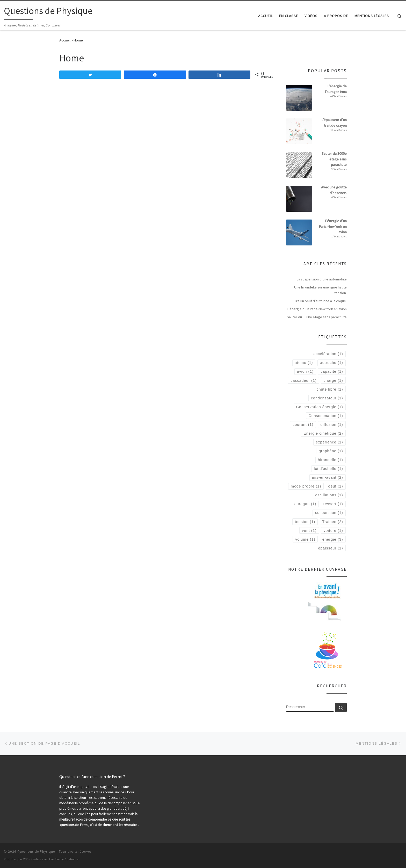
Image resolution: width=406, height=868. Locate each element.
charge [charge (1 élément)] (333, 380)
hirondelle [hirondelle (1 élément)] (330, 460)
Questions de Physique (36, 852)
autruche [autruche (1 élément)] (332, 363)
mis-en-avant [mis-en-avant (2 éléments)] (328, 477)
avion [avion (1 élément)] (305, 371)
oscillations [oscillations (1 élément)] (329, 495)
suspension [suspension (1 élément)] (329, 513)
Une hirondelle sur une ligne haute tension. (320, 290)
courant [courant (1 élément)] (303, 425)
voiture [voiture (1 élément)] (333, 531)
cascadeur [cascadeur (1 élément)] (303, 380)
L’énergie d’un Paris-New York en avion (317, 309)
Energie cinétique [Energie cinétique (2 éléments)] (323, 433)
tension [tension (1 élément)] (305, 522)
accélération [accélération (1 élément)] (328, 354)
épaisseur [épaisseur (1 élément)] (330, 548)
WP (26, 859)
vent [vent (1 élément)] (309, 531)
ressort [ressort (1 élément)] (333, 504)
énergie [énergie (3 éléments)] (333, 539)
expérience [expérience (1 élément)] (329, 442)
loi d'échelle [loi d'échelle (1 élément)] (328, 469)
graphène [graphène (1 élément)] (331, 451)
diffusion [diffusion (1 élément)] (332, 425)
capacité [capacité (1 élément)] (332, 371)
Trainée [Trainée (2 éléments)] (332, 522)
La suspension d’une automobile (322, 279)
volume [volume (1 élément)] (305, 539)
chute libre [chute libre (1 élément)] (330, 389)
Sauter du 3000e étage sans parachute (317, 317)
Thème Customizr (67, 859)
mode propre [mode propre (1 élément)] (306, 486)
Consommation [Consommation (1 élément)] (326, 416)
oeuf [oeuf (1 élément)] (336, 486)
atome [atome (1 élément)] (304, 363)
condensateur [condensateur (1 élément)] (327, 398)
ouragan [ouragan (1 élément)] (305, 504)
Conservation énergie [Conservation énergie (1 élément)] (320, 407)
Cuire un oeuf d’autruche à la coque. (319, 301)
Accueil (65, 40)
